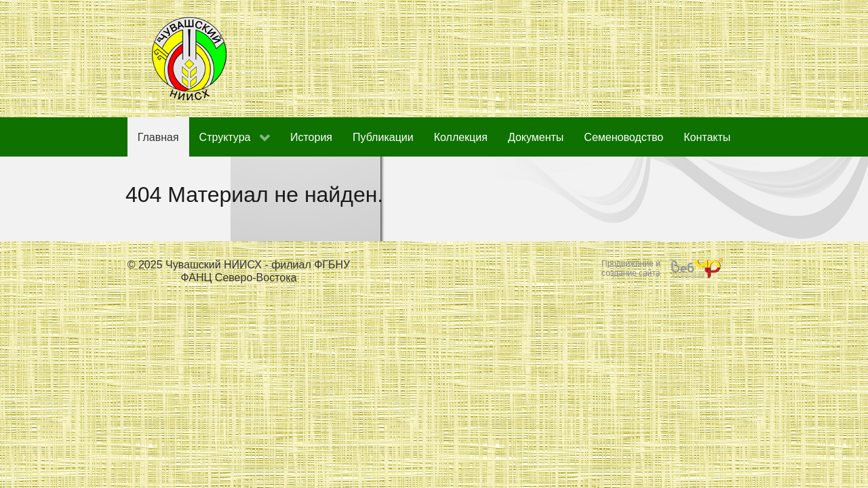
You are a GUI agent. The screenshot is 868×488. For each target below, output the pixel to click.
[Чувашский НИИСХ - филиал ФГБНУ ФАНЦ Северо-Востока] (190, 58)
